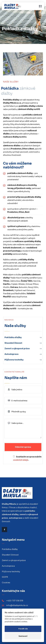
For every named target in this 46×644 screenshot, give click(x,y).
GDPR (5, 577)
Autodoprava (11, 354)
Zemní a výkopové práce (17, 349)
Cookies (6, 583)
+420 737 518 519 (15, 601)
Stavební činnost (13, 343)
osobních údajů (21, 460)
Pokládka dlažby (13, 337)
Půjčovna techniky (14, 360)
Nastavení (23, 636)
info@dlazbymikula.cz (17, 605)
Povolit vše (23, 629)
